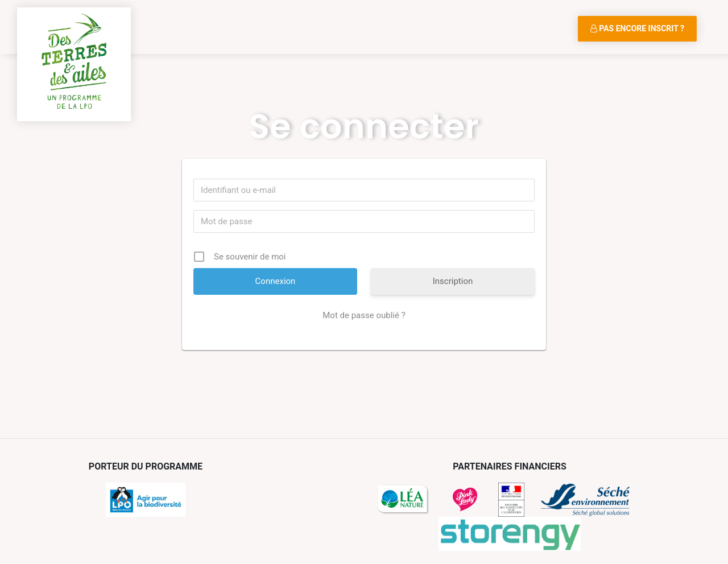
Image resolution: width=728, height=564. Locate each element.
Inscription (453, 281)
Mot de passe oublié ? (364, 315)
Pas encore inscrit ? (637, 28)
